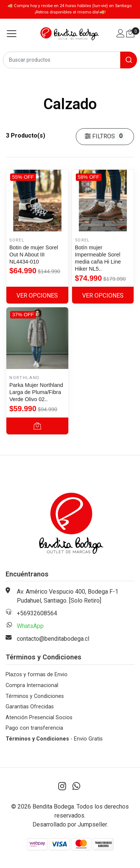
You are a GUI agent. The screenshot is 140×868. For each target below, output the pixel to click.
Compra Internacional (32, 685)
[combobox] (70, 60)
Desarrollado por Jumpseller (70, 824)
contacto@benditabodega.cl (53, 639)
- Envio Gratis (54, 739)
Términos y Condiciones (35, 696)
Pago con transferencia (34, 728)
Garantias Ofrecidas (30, 707)
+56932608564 (37, 613)
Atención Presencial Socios (39, 718)
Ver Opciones (37, 296)
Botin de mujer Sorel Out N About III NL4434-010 (34, 255)
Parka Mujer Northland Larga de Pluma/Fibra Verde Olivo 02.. (36, 392)
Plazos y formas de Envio (37, 675)
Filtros (105, 136)
